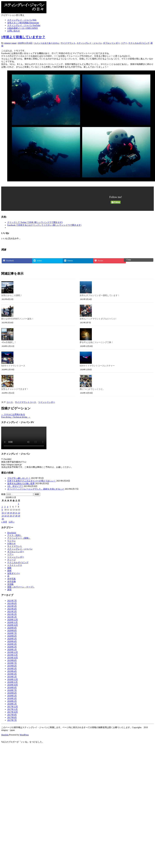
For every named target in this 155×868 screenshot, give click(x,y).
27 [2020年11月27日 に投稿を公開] (14, 516)
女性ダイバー (14, 573)
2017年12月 (13, 707)
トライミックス (15, 565)
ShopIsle (5, 735)
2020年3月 (12, 644)
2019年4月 (12, 671)
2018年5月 (12, 696)
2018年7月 (12, 690)
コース (10, 402)
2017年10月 (13, 712)
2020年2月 (12, 647)
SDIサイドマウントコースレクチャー (97, 366)
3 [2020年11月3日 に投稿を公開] (5, 507)
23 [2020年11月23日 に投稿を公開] (3, 516)
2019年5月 (12, 669)
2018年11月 (12, 682)
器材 (9, 571)
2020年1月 (12, 650)
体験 (9, 568)
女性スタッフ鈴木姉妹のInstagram (23, 23)
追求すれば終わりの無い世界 (21, 484)
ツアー (124, 43)
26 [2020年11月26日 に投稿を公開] (11, 516)
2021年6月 (12, 603)
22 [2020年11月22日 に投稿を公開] (19, 513)
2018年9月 (12, 688)
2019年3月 (12, 674)
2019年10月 (13, 658)
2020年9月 (12, 628)
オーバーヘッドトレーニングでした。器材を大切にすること (36, 489)
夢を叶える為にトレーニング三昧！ (96, 342)
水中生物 (11, 582)
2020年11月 (12, 622)
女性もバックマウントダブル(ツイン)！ (98, 319)
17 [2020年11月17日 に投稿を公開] (5, 513)
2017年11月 (12, 709)
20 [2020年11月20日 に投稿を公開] (14, 513)
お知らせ (11, 543)
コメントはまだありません (47, 43)
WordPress (24, 735)
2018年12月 (13, 679)
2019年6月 (12, 666)
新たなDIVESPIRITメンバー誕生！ (17, 319)
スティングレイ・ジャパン (89, 43)
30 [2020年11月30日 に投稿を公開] (3, 519)
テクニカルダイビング (139, 43)
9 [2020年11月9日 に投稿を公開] (2, 510)
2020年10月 (13, 625)
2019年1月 (12, 677)
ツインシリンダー (47, 402)
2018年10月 (13, 685)
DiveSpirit (12, 533)
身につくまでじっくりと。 (92, 389)
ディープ (11, 560)
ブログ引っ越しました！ (19, 478)
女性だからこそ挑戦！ (12, 295)
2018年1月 (12, 704)
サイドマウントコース (25, 402)
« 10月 (4, 522)
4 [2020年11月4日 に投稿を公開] (8, 507)
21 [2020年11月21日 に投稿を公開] (16, 513)
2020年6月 (12, 636)
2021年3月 (12, 612)
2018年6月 (12, 693)
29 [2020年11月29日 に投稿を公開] (19, 516)
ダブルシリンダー (111, 43)
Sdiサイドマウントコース (13, 366)
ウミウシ (11, 541)
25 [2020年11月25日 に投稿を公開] (8, 516)
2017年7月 (12, 720)
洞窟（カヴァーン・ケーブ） (21, 587)
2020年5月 (12, 639)
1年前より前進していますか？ (23, 37)
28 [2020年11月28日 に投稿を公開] (16, 516)
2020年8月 (12, 631)
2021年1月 (12, 617)
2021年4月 (12, 609)
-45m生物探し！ (9, 342)
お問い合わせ (14, 31)
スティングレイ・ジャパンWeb (22, 20)
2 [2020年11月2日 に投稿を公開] (2, 507)
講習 (9, 590)
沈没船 (10, 584)
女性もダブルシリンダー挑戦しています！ (100, 295)
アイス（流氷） (15, 535)
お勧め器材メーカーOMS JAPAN (22, 28)
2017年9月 (12, 715)
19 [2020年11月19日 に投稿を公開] (11, 513)
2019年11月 (12, 655)
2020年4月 (12, 641)
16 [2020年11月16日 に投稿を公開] (3, 513)
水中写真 (11, 579)
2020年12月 (13, 620)
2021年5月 (12, 606)
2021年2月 (12, 614)
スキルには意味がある (13, 414)
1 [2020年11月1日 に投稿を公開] (18, 504)
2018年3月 (12, 698)
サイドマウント (68, 43)
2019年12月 (13, 652)
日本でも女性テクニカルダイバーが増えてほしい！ (32, 481)
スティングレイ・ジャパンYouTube (24, 25)
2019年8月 (12, 660)
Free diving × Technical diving (16, 417)
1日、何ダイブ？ (15, 486)
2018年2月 (12, 701)
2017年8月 (12, 717)
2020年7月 (12, 633)
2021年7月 (12, 601)
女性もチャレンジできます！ (15, 389)
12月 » (12, 522)
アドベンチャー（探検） (19, 538)
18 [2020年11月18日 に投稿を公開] (8, 513)
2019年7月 (12, 663)
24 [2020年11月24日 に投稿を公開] (5, 516)
